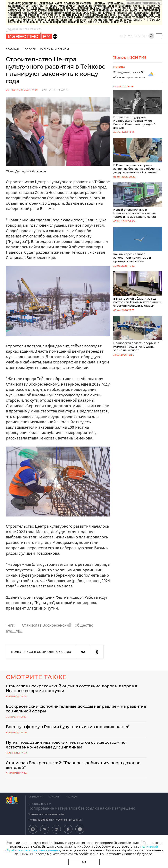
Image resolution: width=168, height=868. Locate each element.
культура (14, 631)
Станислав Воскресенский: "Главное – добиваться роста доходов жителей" (73, 765)
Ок (84, 862)
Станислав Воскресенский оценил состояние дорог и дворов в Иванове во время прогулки (71, 688)
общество (84, 625)
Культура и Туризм (55, 49)
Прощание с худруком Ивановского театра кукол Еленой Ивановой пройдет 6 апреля (138, 110)
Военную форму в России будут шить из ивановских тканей (68, 727)
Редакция (72, 797)
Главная (12, 49)
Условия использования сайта (46, 814)
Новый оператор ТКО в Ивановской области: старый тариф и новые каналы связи (138, 200)
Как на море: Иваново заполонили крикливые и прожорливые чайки (138, 245)
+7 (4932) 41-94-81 (133, 36)
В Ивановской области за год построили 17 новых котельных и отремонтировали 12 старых (138, 289)
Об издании (36, 797)
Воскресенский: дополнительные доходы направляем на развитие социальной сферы (76, 709)
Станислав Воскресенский (46, 625)
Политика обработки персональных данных (55, 820)
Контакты (54, 797)
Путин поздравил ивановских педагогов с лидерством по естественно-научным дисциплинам (66, 745)
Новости (29, 49)
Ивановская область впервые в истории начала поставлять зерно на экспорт (138, 334)
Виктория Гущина (55, 90)
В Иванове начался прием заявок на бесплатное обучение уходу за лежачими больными (138, 156)
